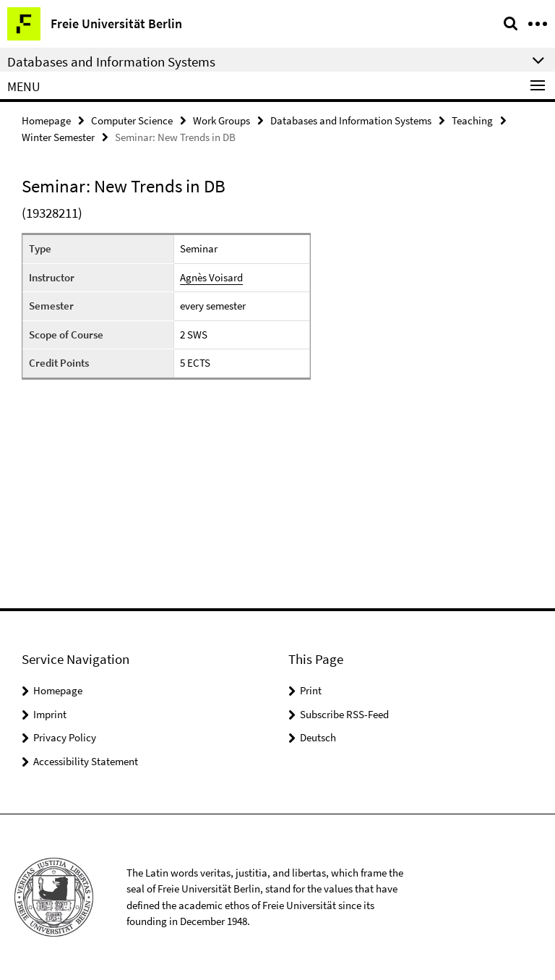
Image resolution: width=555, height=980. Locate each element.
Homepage (46, 120)
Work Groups (221, 120)
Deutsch (318, 737)
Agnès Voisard (211, 277)
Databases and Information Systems (351, 120)
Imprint (50, 714)
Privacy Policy (65, 737)
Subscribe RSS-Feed (344, 714)
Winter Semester (58, 137)
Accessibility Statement (86, 761)
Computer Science (132, 120)
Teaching (472, 120)
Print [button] (311, 690)
